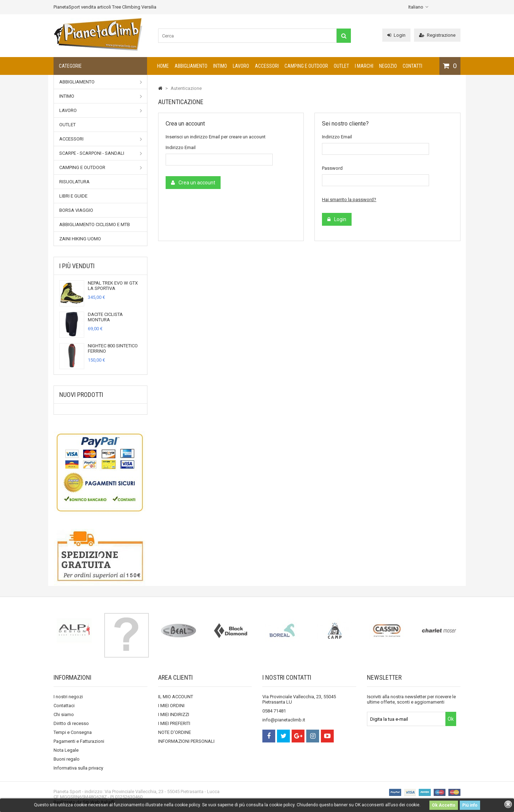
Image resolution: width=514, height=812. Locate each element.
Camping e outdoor (306, 66)
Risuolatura (74, 182)
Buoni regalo (67, 759)
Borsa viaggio (76, 210)
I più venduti (77, 266)
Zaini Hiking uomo (80, 239)
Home (163, 66)
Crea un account (193, 183)
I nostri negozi (68, 697)
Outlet (341, 66)
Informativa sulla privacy (78, 768)
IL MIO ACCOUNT (176, 697)
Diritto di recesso (71, 723)
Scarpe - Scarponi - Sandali (101, 153)
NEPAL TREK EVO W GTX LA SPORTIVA (113, 286)
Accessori (267, 66)
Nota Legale (66, 750)
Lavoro (241, 66)
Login (396, 35)
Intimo (220, 66)
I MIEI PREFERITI (174, 723)
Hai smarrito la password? (349, 200)
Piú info (470, 805)
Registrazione (437, 35)
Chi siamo (64, 714)
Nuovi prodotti (81, 395)
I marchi (364, 66)
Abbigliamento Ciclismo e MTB (95, 224)
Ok (451, 719)
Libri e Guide (73, 196)
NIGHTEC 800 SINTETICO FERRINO (113, 348)
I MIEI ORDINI (171, 706)
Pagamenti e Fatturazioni (79, 741)
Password (332, 168)
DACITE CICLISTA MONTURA (105, 317)
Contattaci (64, 706)
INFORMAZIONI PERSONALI (186, 741)
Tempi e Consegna (73, 732)
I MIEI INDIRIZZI (174, 714)
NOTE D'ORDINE (175, 732)
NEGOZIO (388, 66)
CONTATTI (412, 66)
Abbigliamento (191, 66)
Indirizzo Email (181, 147)
